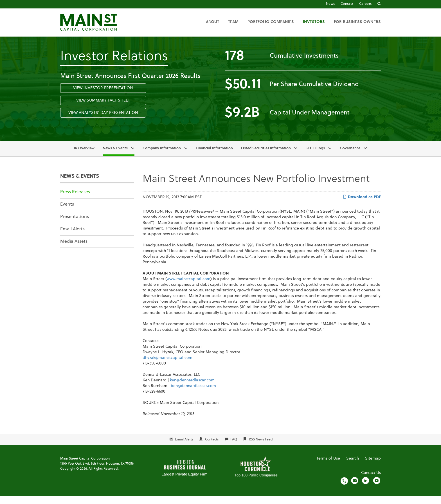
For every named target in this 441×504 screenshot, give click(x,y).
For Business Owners (357, 22)
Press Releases (75, 200)
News (330, 4)
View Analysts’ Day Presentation (103, 121)
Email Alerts (72, 237)
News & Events (115, 157)
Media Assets (74, 249)
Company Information (162, 157)
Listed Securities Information (266, 157)
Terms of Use (328, 466)
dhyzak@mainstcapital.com (167, 366)
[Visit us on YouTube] (377, 489)
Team (233, 22)
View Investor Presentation (103, 96)
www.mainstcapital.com (189, 287)
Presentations (75, 225)
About (212, 22)
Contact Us (371, 481)
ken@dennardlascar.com (192, 388)
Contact (347, 4)
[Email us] (355, 489)
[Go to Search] (379, 4)
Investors (314, 22)
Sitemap (373, 466)
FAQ (234, 447)
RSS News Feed (261, 447)
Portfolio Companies (271, 22)
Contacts (212, 447)
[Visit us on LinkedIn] (366, 489)
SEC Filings (315, 157)
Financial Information (214, 157)
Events (67, 212)
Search (353, 466)
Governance (350, 157)
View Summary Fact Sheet (103, 108)
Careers (365, 4)
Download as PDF (362, 205)
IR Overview (84, 157)
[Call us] (344, 489)
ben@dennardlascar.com (193, 394)
